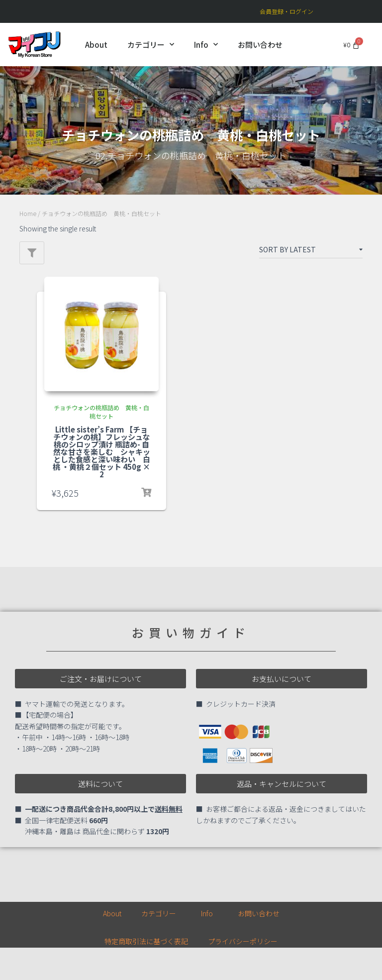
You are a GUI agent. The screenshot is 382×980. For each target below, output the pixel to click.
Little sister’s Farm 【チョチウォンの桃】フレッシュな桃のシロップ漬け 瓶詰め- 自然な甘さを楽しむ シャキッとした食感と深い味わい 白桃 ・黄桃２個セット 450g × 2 (101, 452)
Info (206, 45)
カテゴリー (151, 45)
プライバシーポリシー (243, 941)
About (96, 45)
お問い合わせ (260, 45)
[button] (100, 679)
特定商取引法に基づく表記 (146, 941)
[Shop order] (311, 251)
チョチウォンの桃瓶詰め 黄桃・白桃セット (101, 412)
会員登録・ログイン (286, 11)
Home (28, 213)
